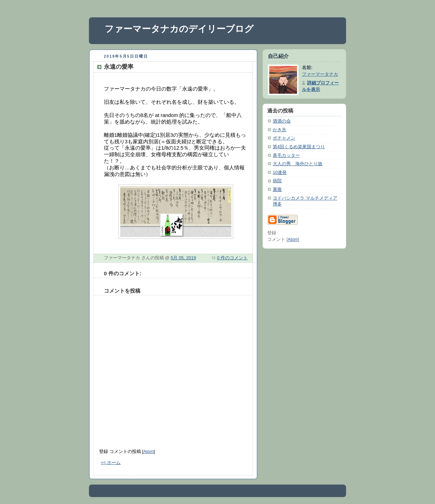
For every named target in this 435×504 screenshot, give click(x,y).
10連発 (280, 173)
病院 (277, 181)
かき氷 (280, 130)
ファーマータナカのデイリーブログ (179, 29)
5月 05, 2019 (183, 258)
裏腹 (277, 190)
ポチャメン (284, 138)
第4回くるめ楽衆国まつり (299, 147)
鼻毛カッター (286, 156)
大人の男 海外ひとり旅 (298, 164)
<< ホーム (111, 463)
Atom (149, 452)
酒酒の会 (282, 121)
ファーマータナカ (320, 74)
